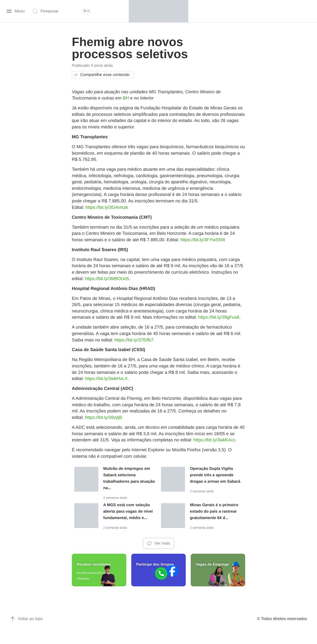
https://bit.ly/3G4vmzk (107, 207)
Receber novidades (94, 564)
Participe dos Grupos (155, 564)
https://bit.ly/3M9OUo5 (107, 279)
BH (126, 98)
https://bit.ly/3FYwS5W (203, 240)
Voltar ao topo (26, 619)
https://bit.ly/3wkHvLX (106, 379)
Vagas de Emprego (212, 564)
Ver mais (158, 543)
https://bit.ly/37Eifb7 (134, 340)
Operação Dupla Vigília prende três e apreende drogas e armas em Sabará (215, 475)
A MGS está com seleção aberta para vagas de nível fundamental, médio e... (128, 512)
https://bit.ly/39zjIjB (104, 417)
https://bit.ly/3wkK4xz (214, 440)
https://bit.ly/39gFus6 (219, 317)
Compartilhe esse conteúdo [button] (101, 75)
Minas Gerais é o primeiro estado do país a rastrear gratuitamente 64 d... (214, 512)
